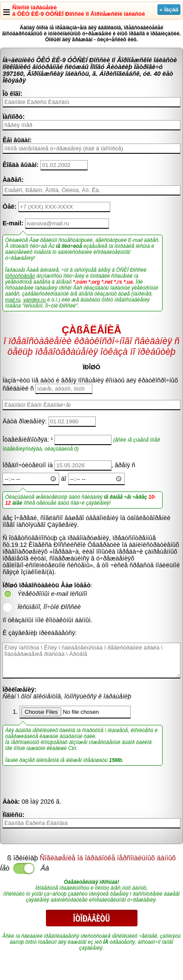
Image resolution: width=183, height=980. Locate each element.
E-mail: (13, 223)
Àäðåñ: (13, 180)
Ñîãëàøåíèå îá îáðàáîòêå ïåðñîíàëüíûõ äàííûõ (108, 858)
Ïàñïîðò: (14, 117)
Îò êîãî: (12, 94)
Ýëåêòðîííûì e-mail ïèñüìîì (52, 594)
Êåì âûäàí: (17, 140)
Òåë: (10, 207)
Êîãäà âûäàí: (21, 165)
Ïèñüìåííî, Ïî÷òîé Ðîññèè (49, 607)
